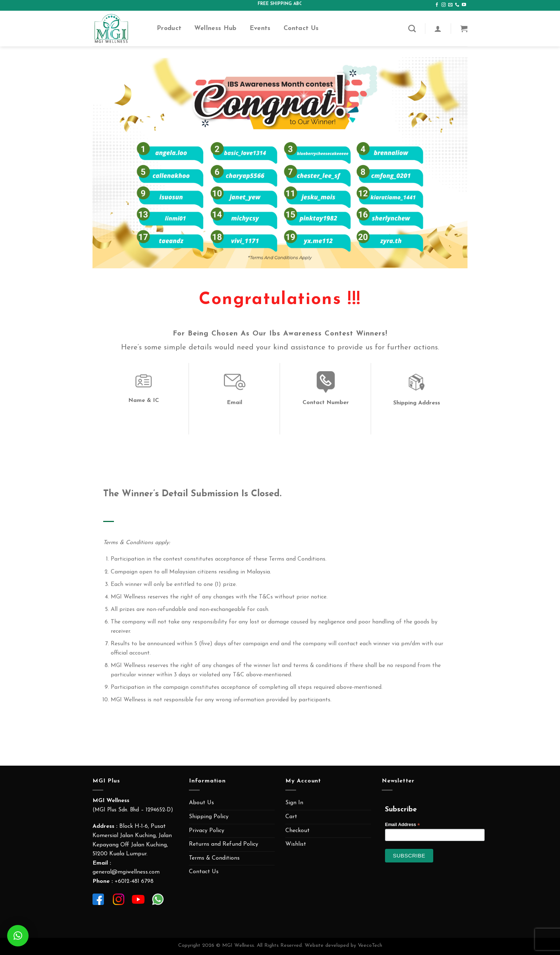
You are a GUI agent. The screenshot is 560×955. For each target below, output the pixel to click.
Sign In (294, 803)
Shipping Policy (209, 817)
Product (169, 28)
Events (260, 28)
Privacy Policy (207, 831)
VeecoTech (370, 946)
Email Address (402, 825)
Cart (291, 817)
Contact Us (301, 28)
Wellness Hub (215, 28)
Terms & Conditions (214, 858)
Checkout (297, 831)
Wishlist (296, 844)
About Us (201, 803)
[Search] (412, 28)
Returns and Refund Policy (224, 844)
